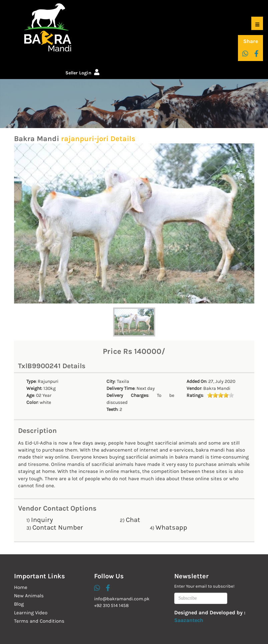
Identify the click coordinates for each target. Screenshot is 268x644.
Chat (133, 520)
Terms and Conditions (39, 621)
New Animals (29, 596)
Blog (19, 604)
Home (21, 587)
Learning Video (31, 613)
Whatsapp (171, 527)
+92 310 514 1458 (111, 605)
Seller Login (82, 73)
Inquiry (42, 520)
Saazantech (189, 620)
